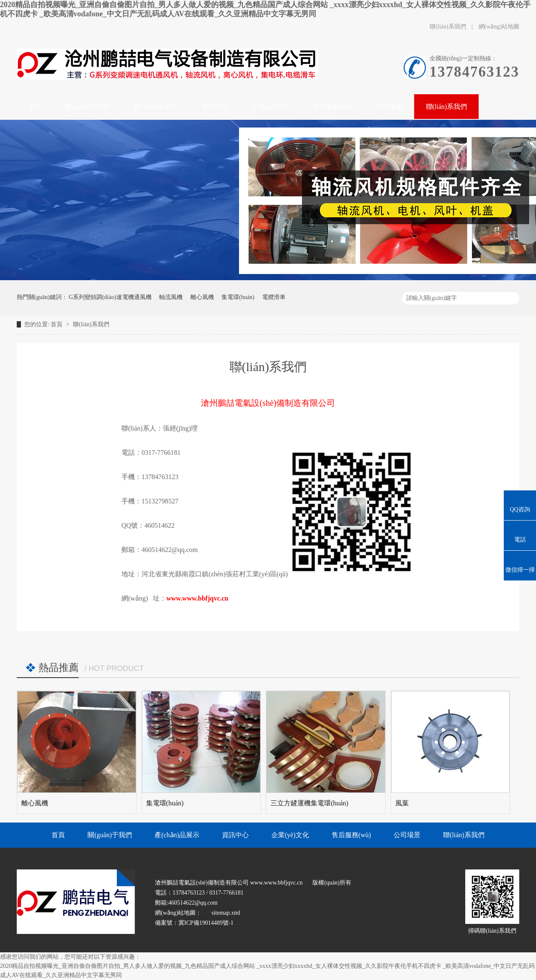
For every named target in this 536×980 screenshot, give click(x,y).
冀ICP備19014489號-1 (206, 923)
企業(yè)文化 (290, 835)
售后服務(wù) (351, 835)
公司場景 (407, 835)
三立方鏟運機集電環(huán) (309, 803)
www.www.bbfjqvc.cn (197, 598)
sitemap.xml (226, 913)
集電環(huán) (238, 297)
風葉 (402, 803)
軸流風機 (171, 297)
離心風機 (202, 297)
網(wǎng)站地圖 (499, 27)
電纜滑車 (274, 297)
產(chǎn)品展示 (177, 835)
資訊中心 (235, 835)
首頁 (57, 324)
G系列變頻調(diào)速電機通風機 (110, 297)
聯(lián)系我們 (448, 27)
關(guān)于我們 (110, 835)
